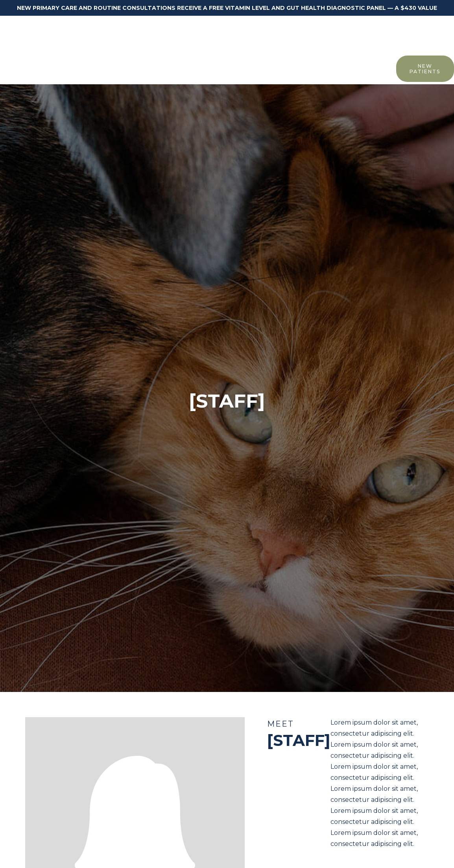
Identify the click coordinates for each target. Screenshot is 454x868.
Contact (376, 68)
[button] (60, 69)
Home (25, 68)
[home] (46, 35)
